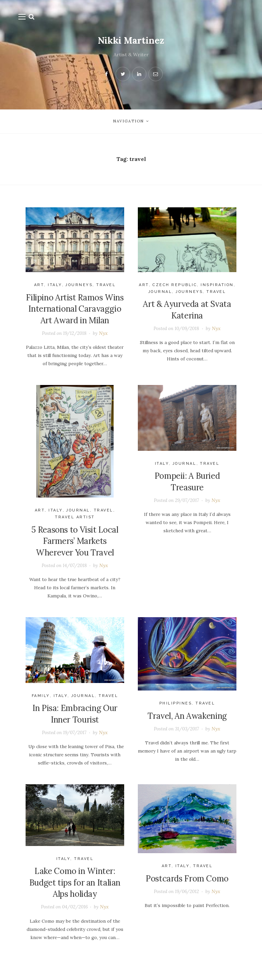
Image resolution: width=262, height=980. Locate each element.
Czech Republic (175, 285)
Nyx (104, 333)
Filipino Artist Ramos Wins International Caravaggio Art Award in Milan (75, 309)
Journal (160, 292)
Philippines (176, 707)
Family (41, 700)
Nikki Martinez (131, 40)
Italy (55, 285)
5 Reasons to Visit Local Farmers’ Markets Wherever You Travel (75, 543)
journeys (79, 285)
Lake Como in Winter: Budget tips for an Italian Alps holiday (75, 888)
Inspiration (217, 285)
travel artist (75, 519)
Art (39, 285)
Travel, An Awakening (187, 720)
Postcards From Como (187, 884)
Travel (106, 285)
